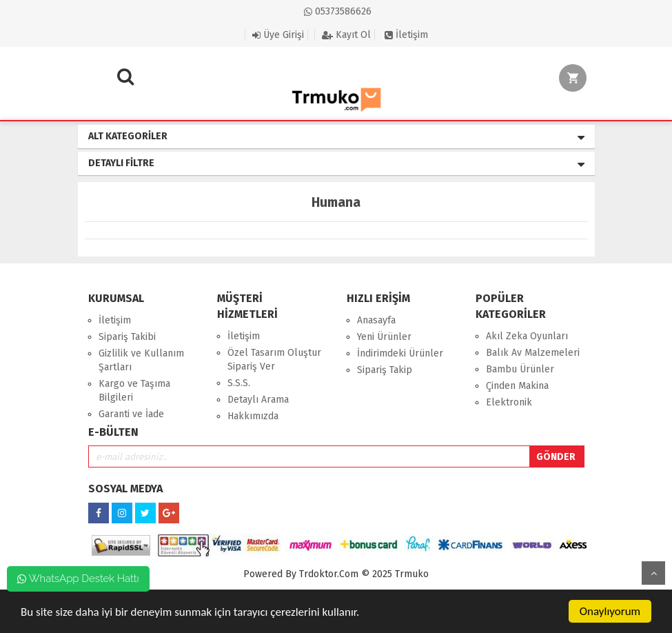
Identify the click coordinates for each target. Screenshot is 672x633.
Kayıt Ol (346, 35)
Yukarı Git (653, 573)
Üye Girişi (278, 35)
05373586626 (338, 11)
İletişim (406, 35)
